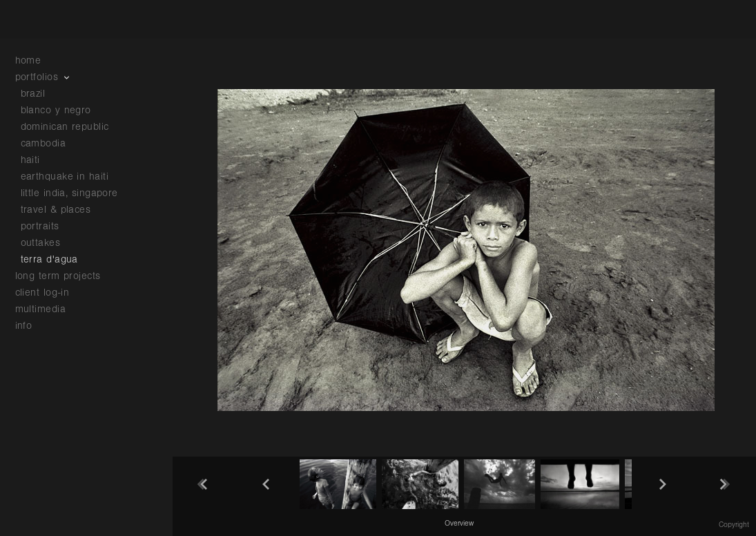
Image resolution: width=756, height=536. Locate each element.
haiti (30, 160)
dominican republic (65, 127)
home (28, 60)
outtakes (41, 243)
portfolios (44, 77)
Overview (459, 524)
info (31, 326)
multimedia (48, 309)
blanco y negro (56, 110)
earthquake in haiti (65, 176)
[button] (459, 523)
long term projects (65, 276)
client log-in (42, 293)
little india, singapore (69, 193)
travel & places (56, 210)
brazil (33, 94)
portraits (40, 226)
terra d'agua (49, 259)
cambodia (43, 143)
